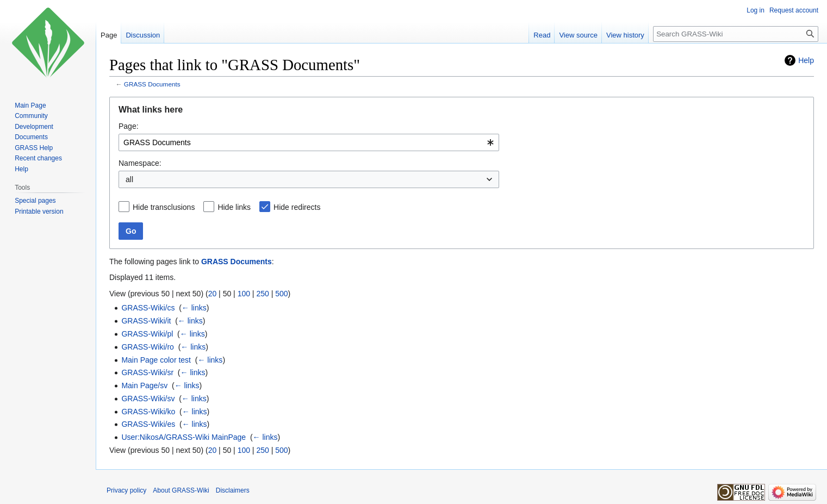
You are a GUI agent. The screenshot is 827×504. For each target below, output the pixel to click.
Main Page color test (156, 360)
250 (262, 294)
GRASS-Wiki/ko (148, 412)
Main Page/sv (144, 385)
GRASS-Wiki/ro (147, 347)
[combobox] (309, 142)
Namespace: (140, 163)
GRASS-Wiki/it (146, 321)
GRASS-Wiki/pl (147, 334)
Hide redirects (297, 207)
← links (194, 308)
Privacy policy (126, 490)
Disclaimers (233, 490)
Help (806, 60)
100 (244, 294)
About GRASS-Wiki (181, 490)
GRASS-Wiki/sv (148, 399)
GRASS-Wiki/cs (148, 308)
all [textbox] (129, 179)
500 (281, 294)
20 (213, 294)
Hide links (234, 207)
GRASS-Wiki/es (148, 424)
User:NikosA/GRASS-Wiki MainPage (184, 437)
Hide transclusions (164, 207)
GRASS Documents (152, 84)
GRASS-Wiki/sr (147, 372)
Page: (129, 126)
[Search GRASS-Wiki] (736, 34)
